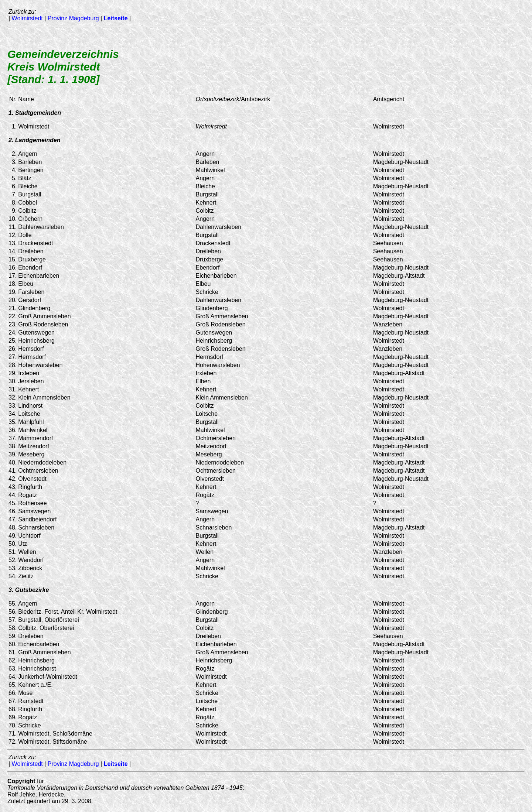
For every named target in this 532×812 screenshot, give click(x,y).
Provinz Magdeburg (73, 18)
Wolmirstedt (27, 18)
